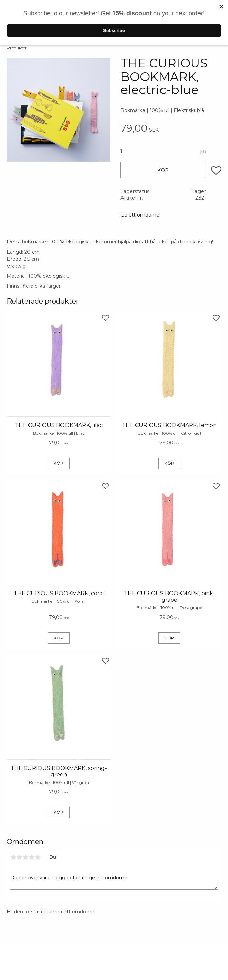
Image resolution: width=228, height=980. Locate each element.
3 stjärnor (25, 857)
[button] (216, 171)
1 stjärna (13, 857)
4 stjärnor (32, 857)
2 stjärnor (19, 857)
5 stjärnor (38, 857)
